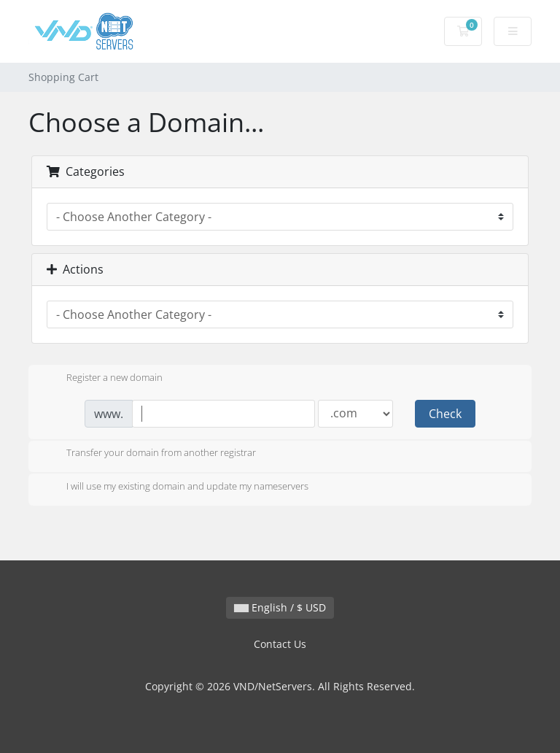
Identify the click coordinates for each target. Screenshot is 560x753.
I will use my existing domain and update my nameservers (176, 487)
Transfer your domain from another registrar (149, 454)
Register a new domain (103, 379)
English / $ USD (280, 607)
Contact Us (280, 644)
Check (445, 414)
